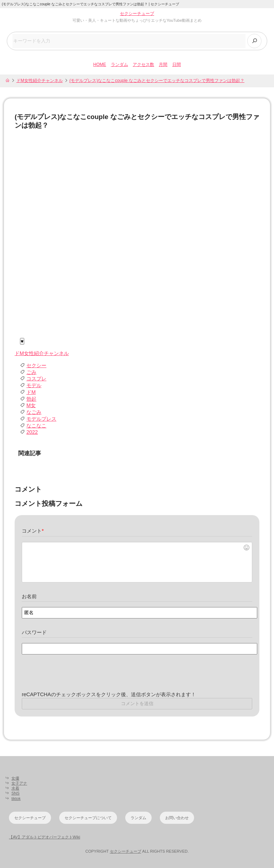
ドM (31, 392)
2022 (32, 432)
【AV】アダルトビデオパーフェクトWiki (45, 837)
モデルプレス (41, 419)
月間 (163, 65)
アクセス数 (143, 65)
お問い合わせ (177, 818)
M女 (31, 405)
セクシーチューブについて (88, 818)
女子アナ (19, 783)
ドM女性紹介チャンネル (40, 81)
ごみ (31, 372)
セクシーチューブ (137, 14)
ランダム (120, 65)
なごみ (34, 412)
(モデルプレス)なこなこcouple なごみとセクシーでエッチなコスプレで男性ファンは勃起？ (157, 81)
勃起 (31, 399)
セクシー (36, 365)
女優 (15, 778)
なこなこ (36, 426)
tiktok (16, 798)
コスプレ (36, 379)
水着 (15, 788)
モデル (34, 385)
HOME (100, 65)
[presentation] (76, 677)
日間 (177, 65)
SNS (16, 793)
